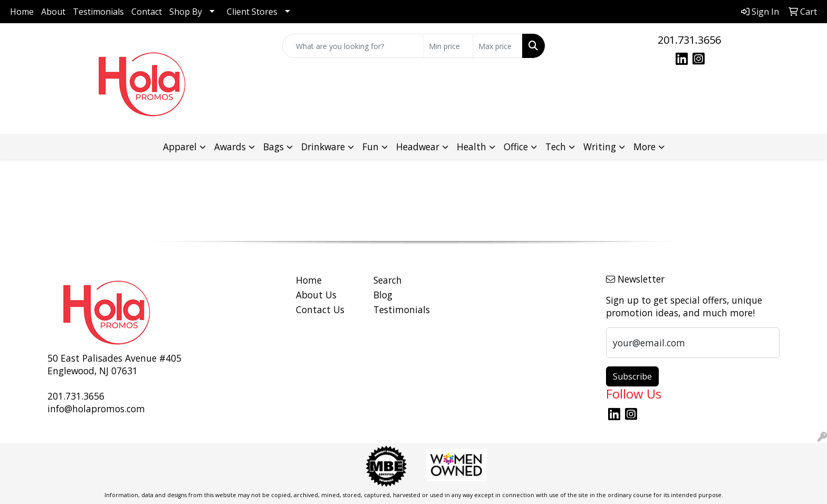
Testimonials (98, 12)
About (53, 12)
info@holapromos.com (96, 409)
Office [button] (516, 147)
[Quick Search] (353, 46)
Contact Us (320, 309)
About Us (316, 295)
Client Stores (252, 12)
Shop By (186, 12)
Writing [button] (600, 147)
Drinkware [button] (323, 147)
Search (388, 280)
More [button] (645, 147)
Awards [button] (230, 147)
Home (22, 12)
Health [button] (472, 147)
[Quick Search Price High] (498, 46)
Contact (147, 12)
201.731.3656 (689, 40)
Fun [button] (371, 147)
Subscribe (632, 376)
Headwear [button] (418, 147)
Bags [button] (273, 147)
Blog (383, 295)
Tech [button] (556, 147)
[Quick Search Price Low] (448, 46)
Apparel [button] (180, 147)
